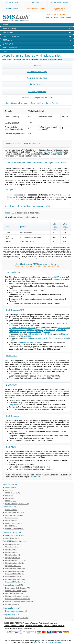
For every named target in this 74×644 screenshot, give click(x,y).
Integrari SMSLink (12, 8)
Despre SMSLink (36, 2)
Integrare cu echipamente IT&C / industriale (25, 374)
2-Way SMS (11, 387)
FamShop (19, 338)
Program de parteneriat (14, 525)
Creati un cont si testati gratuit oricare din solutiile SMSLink (37, 268)
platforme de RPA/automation (30, 345)
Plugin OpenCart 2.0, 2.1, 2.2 (16, 563)
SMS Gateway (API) (15, 312)
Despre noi (37, 65)
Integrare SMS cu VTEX (14, 579)
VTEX (13, 342)
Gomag (12, 338)
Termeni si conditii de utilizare (14, 628)
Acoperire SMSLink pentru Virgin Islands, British (46, 60)
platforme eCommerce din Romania (41, 336)
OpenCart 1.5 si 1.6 (34, 334)
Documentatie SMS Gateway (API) (18, 590)
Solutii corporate (11, 523)
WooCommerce (64, 330)
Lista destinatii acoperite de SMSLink (15, 60)
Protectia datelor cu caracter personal (17, 631)
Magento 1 (31, 332)
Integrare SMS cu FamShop (15, 584)
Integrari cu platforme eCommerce (17, 601)
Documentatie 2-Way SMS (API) (17, 620)
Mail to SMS (11, 358)
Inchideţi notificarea (54, 642)
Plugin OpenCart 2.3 (13, 560)
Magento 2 (39, 332)
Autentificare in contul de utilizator (58, 17)
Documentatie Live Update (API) (17, 613)
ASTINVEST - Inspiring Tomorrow (26, 625)
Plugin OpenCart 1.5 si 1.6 (15, 565)
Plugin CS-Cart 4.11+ (13, 568)
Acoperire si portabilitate (37, 78)
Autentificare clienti (12, 540)
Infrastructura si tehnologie (60, 2)
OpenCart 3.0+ (49, 332)
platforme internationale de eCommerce (42, 340)
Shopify (67, 340)
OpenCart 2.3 (61, 332)
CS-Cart (47, 334)
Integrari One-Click (12, 606)
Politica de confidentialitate (34, 628)
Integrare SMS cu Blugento (15, 571)
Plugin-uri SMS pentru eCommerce (22, 330)
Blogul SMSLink (11, 528)
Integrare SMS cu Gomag (14, 573)
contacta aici (36, 479)
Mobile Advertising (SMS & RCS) (17, 506)
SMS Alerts (11, 449)
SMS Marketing (13, 275)
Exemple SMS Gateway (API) (16, 593)
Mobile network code (65, 230)
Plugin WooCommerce (13, 546)
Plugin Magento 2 (12, 555)
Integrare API (14, 326)
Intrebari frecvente (12, 2)
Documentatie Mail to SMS (15, 596)
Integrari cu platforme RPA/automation (19, 604)
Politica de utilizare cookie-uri (54, 628)
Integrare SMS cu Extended (15, 581)
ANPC (32, 631)
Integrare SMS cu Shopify (14, 576)
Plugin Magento (11, 552)
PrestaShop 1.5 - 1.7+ (17, 332)
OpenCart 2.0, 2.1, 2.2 (17, 334)
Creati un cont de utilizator (55, 14)
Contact (6, 52)
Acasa (6, 25)
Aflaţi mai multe (39, 642)
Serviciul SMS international (54, 152)
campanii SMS (53, 279)
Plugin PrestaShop (12, 549)
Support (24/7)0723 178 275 (60, 9)
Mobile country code (55, 230)
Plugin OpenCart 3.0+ (13, 557)
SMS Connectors (14, 418)
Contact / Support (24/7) (36, 8)
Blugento (65, 336)
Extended (27, 338)
